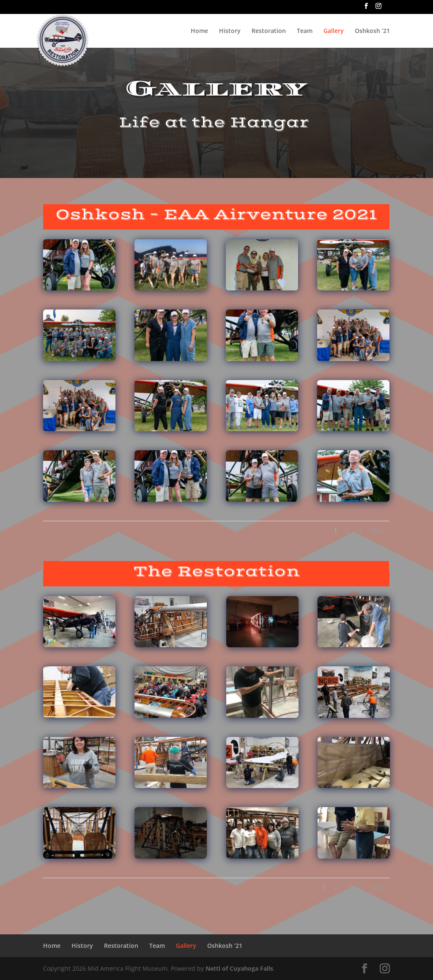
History (230, 31)
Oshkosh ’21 (372, 31)
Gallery (334, 31)
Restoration (269, 31)
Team (305, 31)
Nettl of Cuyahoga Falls (239, 968)
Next (379, 529)
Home (199, 31)
